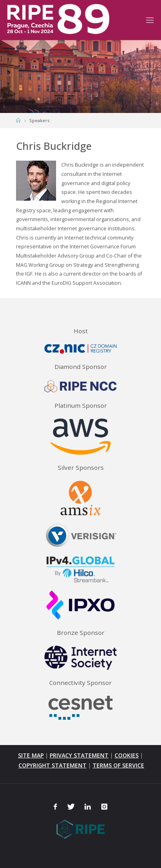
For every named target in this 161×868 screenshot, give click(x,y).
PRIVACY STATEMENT (79, 755)
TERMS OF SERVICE (118, 765)
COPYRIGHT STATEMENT (52, 765)
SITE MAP (31, 755)
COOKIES (127, 755)
